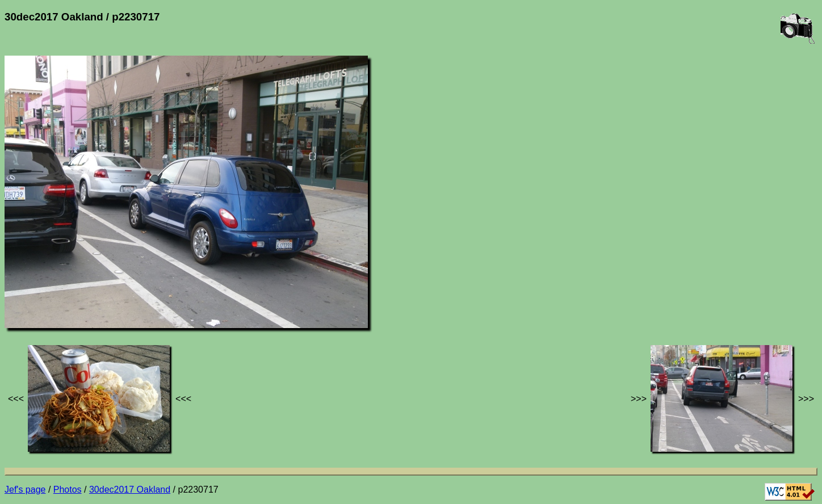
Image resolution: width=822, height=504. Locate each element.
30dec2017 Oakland (130, 490)
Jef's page (25, 490)
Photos (68, 490)
